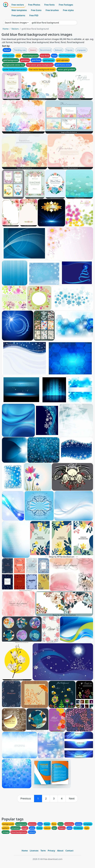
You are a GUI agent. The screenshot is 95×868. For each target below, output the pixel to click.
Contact (69, 851)
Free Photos (34, 5)
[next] (72, 799)
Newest (33, 50)
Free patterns (18, 15)
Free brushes (52, 10)
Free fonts (50, 5)
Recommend (45, 50)
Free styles (68, 10)
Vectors (15, 29)
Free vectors (18, 5)
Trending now (20, 50)
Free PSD (34, 15)
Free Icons (36, 10)
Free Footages (66, 5)
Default (7, 50)
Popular (69, 50)
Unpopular (81, 50)
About (60, 851)
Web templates (19, 10)
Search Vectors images (16, 23)
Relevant (59, 50)
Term (43, 851)
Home (6, 29)
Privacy (51, 851)
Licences (34, 851)
